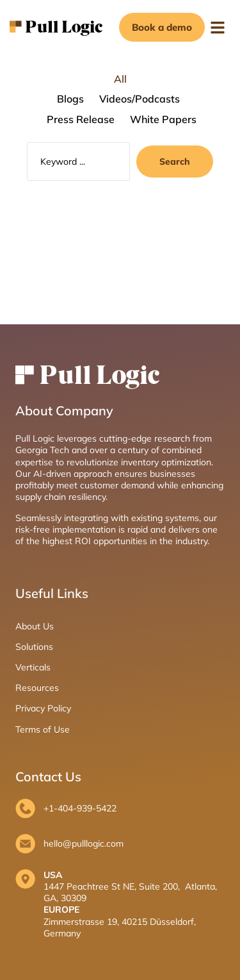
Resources (37, 688)
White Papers (163, 119)
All (120, 79)
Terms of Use (43, 729)
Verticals (33, 667)
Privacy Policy (43, 708)
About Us (35, 626)
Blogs (70, 99)
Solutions (34, 647)
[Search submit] (175, 162)
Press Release (81, 119)
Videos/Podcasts (140, 99)
